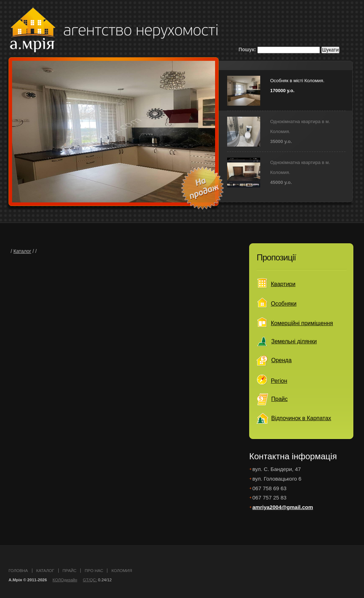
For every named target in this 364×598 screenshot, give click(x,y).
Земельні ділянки (294, 341)
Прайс (279, 399)
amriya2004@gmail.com (283, 507)
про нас (94, 571)
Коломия (122, 571)
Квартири (283, 284)
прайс (69, 571)
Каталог (22, 251)
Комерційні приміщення (302, 323)
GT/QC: (90, 580)
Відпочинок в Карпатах (301, 418)
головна (18, 571)
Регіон (279, 381)
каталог (45, 571)
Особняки (284, 304)
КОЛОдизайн (65, 580)
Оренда (281, 360)
